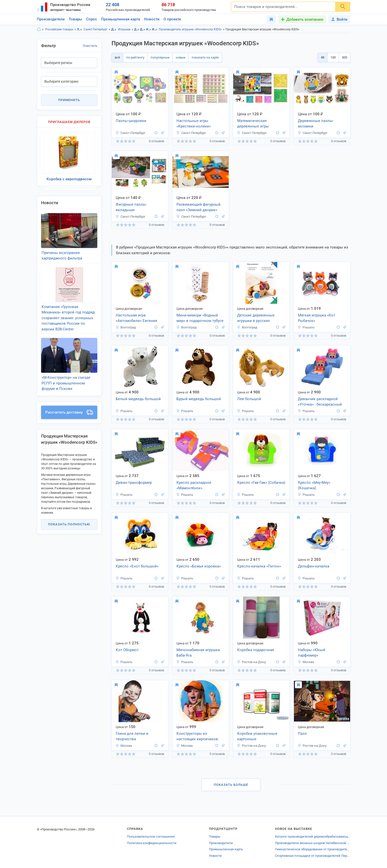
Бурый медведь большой (199, 399)
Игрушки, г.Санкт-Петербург (155, 29)
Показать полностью (69, 524)
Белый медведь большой (138, 399)
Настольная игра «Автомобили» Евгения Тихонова (136, 318)
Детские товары (114, 29)
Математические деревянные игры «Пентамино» (253, 124)
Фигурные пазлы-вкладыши (131, 207)
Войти (339, 19)
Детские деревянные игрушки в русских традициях (256, 318)
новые (181, 57)
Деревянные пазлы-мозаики (316, 124)
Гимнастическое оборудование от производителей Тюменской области (313, 849)
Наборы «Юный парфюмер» (312, 653)
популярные (160, 57)
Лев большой (249, 399)
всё (117, 57)
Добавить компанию (305, 19)
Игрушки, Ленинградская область (149, 29)
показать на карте (205, 57)
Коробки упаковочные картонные (257, 736)
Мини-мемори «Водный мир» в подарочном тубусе (200, 318)
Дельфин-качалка (314, 566)
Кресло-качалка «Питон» (259, 566)
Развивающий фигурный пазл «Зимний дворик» (198, 207)
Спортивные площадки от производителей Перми (313, 856)
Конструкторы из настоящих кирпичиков (197, 736)
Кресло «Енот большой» (137, 566)
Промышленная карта (121, 19)
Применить (69, 100)
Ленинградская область (80, 29)
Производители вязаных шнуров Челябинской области (313, 843)
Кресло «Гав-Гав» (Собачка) (261, 483)
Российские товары (59, 29)
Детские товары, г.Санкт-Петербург (143, 29)
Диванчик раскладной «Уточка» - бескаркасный (320, 402)
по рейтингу (135, 57)
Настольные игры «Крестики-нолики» (194, 124)
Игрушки (124, 29)
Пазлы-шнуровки (131, 121)
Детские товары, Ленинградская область (137, 29)
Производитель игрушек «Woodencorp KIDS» (190, 29)
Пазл (302, 734)
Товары (75, 19)
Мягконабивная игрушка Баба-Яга (198, 653)
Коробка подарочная (256, 650)
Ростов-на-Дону (251, 662)
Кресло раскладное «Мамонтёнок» (194, 485)
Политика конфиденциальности (152, 843)
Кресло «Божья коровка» (199, 566)
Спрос (92, 19)
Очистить (90, 46)
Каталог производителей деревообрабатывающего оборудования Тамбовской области (313, 837)
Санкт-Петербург (96, 29)
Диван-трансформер (134, 483)
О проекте (172, 19)
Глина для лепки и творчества (132, 736)
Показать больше (231, 785)
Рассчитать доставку (69, 412)
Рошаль (306, 327)
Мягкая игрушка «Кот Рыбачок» (317, 318)
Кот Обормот (127, 650)
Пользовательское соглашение (151, 837)
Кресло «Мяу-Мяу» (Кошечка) (314, 485)
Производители (51, 19)
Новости (152, 19)
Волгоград (126, 327)
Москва (306, 662)
